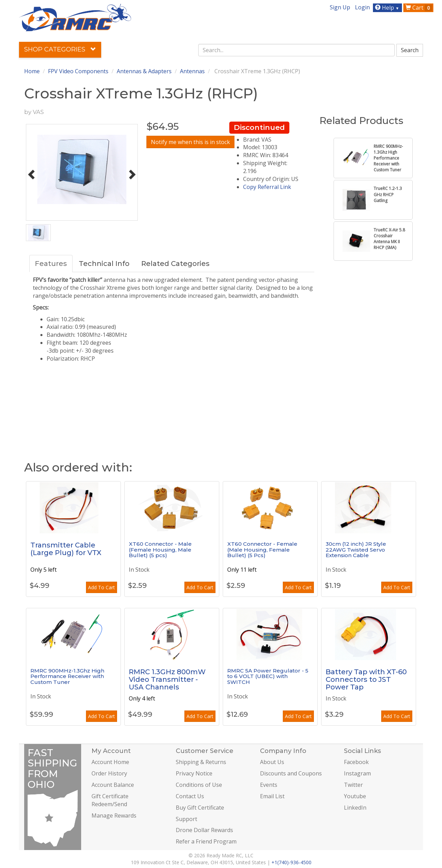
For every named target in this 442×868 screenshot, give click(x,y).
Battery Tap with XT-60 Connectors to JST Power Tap (366, 679)
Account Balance (113, 785)
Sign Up (340, 7)
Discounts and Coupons (291, 773)
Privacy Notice (194, 773)
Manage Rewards (114, 815)
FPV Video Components (78, 71)
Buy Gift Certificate (200, 808)
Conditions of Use (199, 785)
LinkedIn (355, 808)
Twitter (353, 785)
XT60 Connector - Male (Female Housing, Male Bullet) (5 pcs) (160, 550)
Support (186, 819)
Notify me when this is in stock (190, 142)
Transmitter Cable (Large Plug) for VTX (66, 549)
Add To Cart (102, 587)
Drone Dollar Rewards (204, 830)
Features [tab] (51, 264)
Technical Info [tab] (104, 264)
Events (269, 785)
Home (32, 71)
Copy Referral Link (267, 187)
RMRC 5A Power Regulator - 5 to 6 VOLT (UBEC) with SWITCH (268, 676)
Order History (109, 773)
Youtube (355, 796)
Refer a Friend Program (206, 841)
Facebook (356, 762)
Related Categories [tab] (175, 264)
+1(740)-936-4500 (291, 862)
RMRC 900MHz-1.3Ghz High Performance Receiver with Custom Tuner (67, 676)
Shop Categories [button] (60, 49)
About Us (272, 762)
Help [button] (388, 8)
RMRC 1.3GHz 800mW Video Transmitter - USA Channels (167, 679)
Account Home (110, 762)
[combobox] (297, 50)
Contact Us (190, 796)
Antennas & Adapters (144, 71)
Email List (272, 796)
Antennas (192, 71)
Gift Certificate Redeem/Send (110, 800)
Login (362, 7)
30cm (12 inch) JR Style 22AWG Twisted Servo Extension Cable (356, 550)
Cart (419, 8)
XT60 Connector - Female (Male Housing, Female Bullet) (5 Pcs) (262, 550)
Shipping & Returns (201, 762)
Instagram (357, 773)
